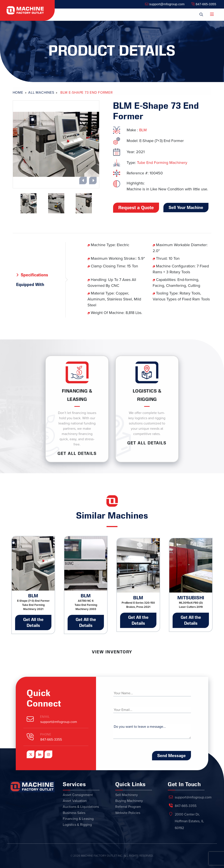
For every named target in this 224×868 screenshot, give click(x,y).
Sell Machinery (127, 795)
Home (18, 93)
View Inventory (112, 652)
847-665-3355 (204, 4)
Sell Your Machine (186, 207)
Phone (46, 734)
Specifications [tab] (34, 275)
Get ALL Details (77, 453)
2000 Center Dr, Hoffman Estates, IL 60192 (189, 821)
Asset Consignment (78, 795)
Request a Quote (136, 208)
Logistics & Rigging (77, 825)
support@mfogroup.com (165, 4)
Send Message (171, 756)
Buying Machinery (129, 801)
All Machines (41, 93)
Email (45, 717)
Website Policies (128, 813)
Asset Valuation (75, 801)
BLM (143, 130)
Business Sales (74, 813)
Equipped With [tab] (30, 284)
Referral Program (128, 807)
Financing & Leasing (78, 819)
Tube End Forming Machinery (162, 163)
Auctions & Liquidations (81, 807)
